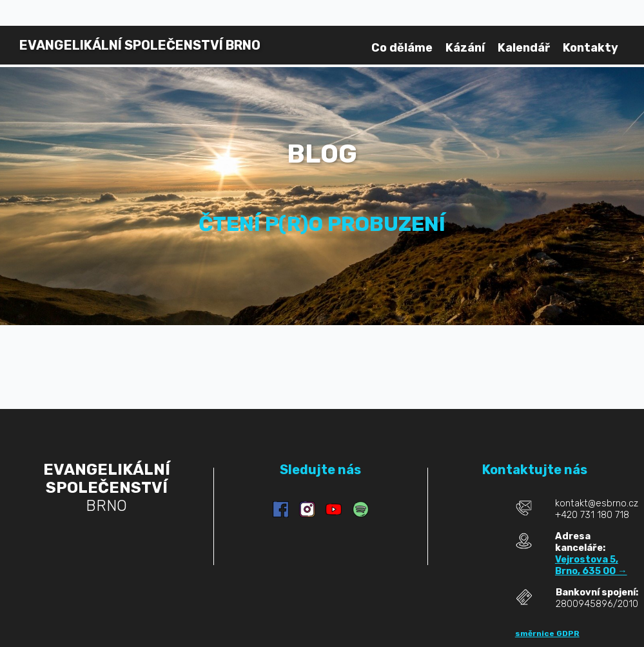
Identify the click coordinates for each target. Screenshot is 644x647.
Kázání (465, 48)
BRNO (140, 45)
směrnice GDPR (547, 633)
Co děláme (402, 48)
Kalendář (524, 48)
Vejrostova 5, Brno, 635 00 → (591, 565)
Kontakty (590, 48)
